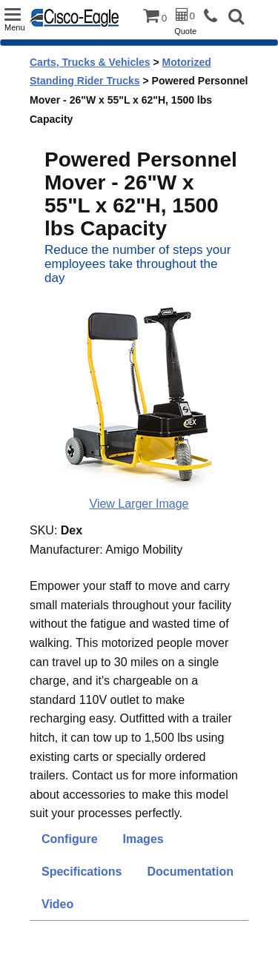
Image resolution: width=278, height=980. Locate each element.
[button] (236, 18)
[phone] (214, 17)
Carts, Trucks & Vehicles (90, 62)
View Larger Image (139, 504)
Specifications (82, 872)
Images (143, 839)
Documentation (190, 872)
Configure (70, 839)
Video (57, 904)
